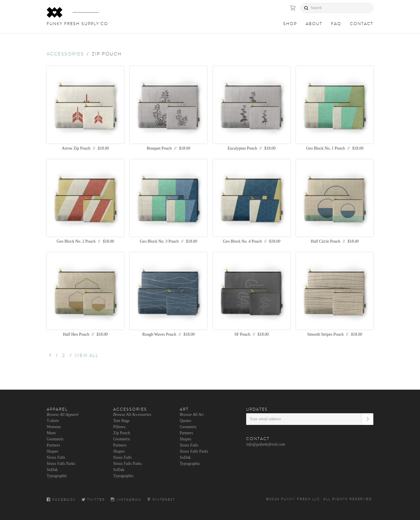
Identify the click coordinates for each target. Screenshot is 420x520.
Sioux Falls (56, 457)
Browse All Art (192, 415)
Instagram (126, 500)
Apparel (57, 409)
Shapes (52, 451)
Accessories (65, 54)
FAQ (336, 24)
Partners (53, 445)
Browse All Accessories (132, 415)
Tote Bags (121, 421)
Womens (54, 427)
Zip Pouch (122, 433)
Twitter (93, 500)
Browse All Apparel (63, 415)
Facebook (61, 500)
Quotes (185, 421)
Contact (362, 24)
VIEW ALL (86, 356)
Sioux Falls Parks (61, 464)
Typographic (57, 476)
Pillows (119, 427)
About (314, 24)
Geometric (55, 439)
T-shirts (53, 421)
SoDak (52, 470)
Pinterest (161, 500)
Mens (51, 433)
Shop (290, 24)
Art (184, 409)
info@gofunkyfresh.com (266, 444)
